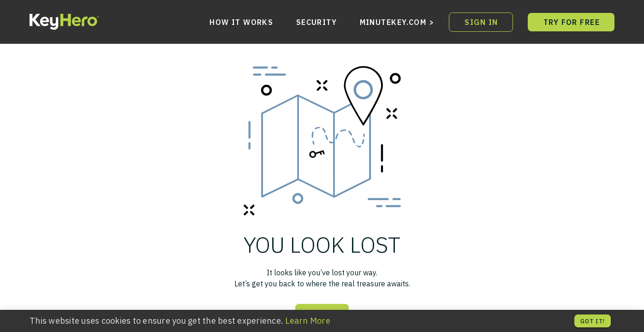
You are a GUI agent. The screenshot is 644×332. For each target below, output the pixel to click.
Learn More (308, 321)
